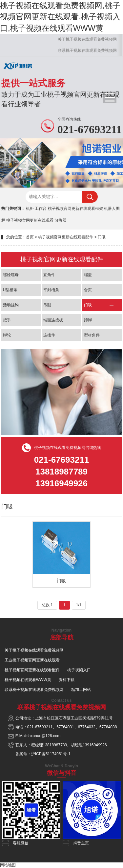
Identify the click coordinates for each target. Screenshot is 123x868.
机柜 (30, 209)
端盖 (88, 275)
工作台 (41, 209)
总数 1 (47, 605)
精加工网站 (81, 690)
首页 (30, 237)
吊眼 (47, 305)
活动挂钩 (11, 305)
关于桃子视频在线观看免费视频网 (87, 39)
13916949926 (95, 745)
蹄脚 (88, 320)
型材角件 (92, 335)
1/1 (79, 605)
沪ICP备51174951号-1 (51, 754)
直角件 (49, 275)
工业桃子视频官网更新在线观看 (32, 660)
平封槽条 (51, 290)
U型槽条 (10, 290)
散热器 (60, 220)
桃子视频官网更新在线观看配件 (66, 237)
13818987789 (55, 745)
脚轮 (7, 335)
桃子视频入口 (79, 670)
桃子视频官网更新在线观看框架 (75, 209)
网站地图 (8, 865)
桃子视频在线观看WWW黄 (28, 680)
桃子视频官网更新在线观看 (30, 220)
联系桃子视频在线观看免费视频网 (87, 50)
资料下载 (67, 680)
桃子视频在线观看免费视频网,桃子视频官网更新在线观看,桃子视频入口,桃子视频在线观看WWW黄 (60, 17)
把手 (7, 320)
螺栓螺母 (11, 275)
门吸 (102, 237)
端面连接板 (53, 320)
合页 (88, 290)
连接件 (49, 335)
